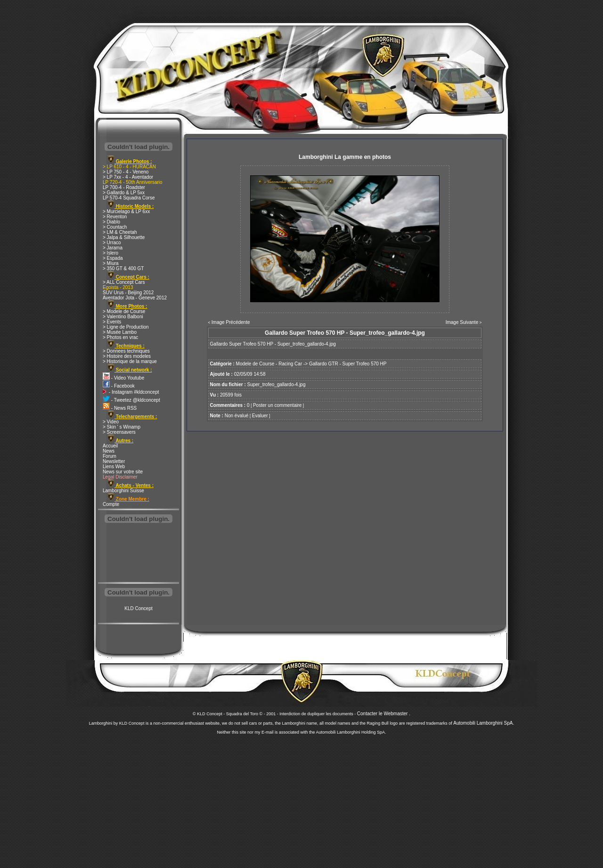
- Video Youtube (123, 378)
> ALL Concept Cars (124, 282)
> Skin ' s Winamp (122, 427)
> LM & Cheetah (120, 232)
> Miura (111, 263)
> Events (112, 322)
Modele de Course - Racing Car (269, 364)
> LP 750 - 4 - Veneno (126, 172)
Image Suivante (462, 322)
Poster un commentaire (277, 405)
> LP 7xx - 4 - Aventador (128, 177)
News (109, 451)
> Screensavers (119, 432)
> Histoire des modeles (127, 356)
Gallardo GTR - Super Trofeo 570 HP (348, 364)
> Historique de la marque (130, 361)
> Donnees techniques (126, 351)
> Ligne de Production (126, 327)
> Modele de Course (124, 311)
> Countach (115, 227)
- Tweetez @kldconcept (131, 400)
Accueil (110, 446)
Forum (110, 456)
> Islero (110, 253)
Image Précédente (231, 322)
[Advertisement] (139, 554)
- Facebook (119, 386)
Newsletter (114, 461)
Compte (111, 504)
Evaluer (260, 416)
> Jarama (113, 248)
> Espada (113, 258)
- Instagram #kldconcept (131, 392)
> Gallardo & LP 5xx (124, 193)
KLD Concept (138, 608)
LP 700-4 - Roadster (124, 187)
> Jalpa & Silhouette (124, 237)
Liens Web (114, 467)
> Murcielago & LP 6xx (126, 211)
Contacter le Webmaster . (384, 714)
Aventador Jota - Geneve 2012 (135, 298)
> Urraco (112, 243)
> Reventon (115, 217)
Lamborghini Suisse (123, 491)
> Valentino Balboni (123, 317)
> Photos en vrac (120, 337)
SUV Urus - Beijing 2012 (128, 293)
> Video (111, 422)
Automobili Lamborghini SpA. (484, 723)
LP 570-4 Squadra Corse (129, 198)
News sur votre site (123, 472)
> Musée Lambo (120, 332)
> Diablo (111, 222)
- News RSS (120, 408)
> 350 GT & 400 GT (123, 269)
